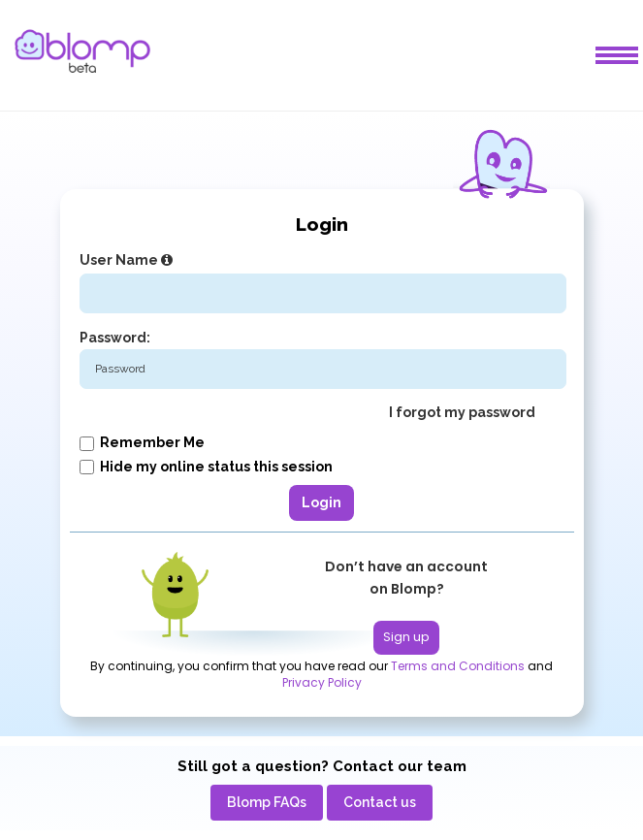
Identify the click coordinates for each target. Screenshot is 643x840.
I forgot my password (462, 412)
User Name (129, 260)
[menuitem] (267, 803)
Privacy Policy (322, 683)
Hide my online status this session (206, 467)
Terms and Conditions (458, 666)
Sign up (406, 637)
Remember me (142, 442)
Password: (115, 338)
